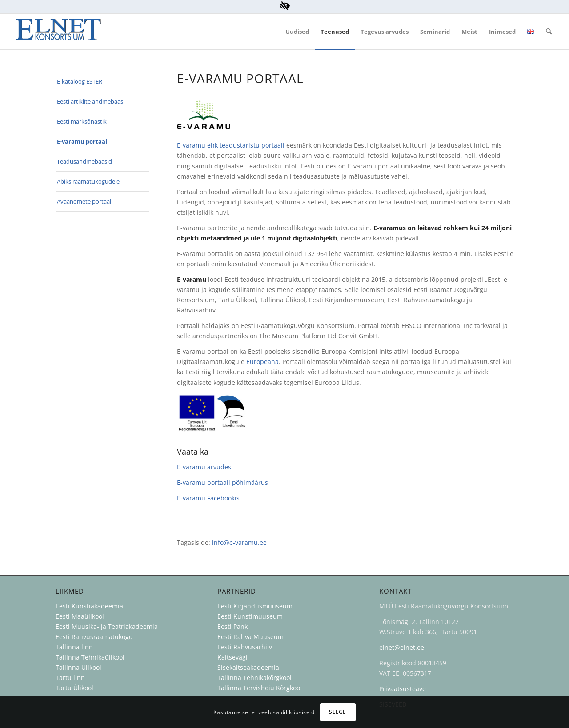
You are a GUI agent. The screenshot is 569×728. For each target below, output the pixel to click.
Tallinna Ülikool (78, 667)
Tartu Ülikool (74, 688)
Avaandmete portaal (84, 201)
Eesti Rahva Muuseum (250, 637)
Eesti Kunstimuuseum (250, 616)
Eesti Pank (232, 626)
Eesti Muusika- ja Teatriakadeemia (107, 626)
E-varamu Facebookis (208, 498)
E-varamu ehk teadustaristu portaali (231, 145)
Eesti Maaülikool (80, 616)
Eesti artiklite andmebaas (90, 101)
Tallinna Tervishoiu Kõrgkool (260, 688)
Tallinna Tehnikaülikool (90, 657)
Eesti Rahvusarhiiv (246, 647)
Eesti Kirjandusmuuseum (255, 606)
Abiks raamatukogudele (88, 181)
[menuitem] (297, 32)
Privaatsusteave (403, 689)
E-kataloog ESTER (80, 81)
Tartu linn (70, 678)
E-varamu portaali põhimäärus (222, 482)
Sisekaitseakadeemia (248, 667)
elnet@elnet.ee (402, 647)
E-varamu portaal (82, 141)
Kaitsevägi (232, 657)
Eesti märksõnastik (82, 121)
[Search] (549, 32)
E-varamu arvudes (204, 467)
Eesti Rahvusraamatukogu (94, 637)
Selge (338, 712)
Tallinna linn (74, 647)
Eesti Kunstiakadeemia (89, 606)
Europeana (262, 362)
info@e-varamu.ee (239, 542)
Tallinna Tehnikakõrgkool (254, 678)
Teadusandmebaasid (84, 161)
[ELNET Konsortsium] (58, 32)
